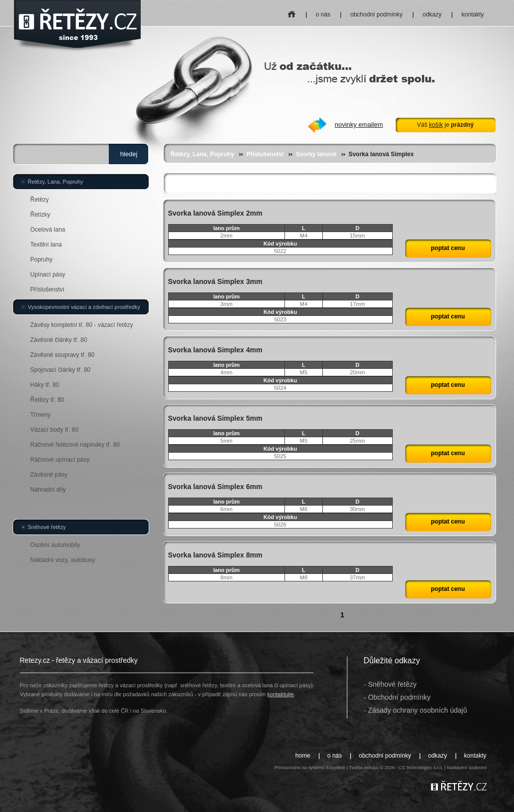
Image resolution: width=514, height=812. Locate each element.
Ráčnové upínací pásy (60, 460)
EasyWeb (335, 768)
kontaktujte (281, 694)
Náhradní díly (48, 490)
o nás (323, 14)
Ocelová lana (48, 230)
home (292, 11)
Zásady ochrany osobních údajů (418, 710)
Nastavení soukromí (467, 768)
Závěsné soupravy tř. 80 (63, 355)
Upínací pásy (48, 274)
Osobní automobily (55, 545)
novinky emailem (359, 125)
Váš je (445, 125)
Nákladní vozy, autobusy (63, 560)
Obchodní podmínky (399, 697)
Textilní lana (46, 245)
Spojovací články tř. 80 (61, 370)
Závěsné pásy (49, 475)
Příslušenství (265, 154)
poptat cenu (448, 248)
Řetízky (40, 215)
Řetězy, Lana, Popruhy (203, 154)
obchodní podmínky (377, 14)
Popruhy (42, 260)
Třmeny (41, 415)
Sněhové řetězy (47, 527)
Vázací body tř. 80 (55, 430)
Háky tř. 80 (45, 385)
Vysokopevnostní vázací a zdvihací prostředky (84, 307)
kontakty (473, 14)
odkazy (432, 14)
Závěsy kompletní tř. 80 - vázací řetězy (82, 325)
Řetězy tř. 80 (47, 400)
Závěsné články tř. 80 (59, 340)
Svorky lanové (316, 154)
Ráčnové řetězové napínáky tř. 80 (75, 445)
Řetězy (40, 200)
